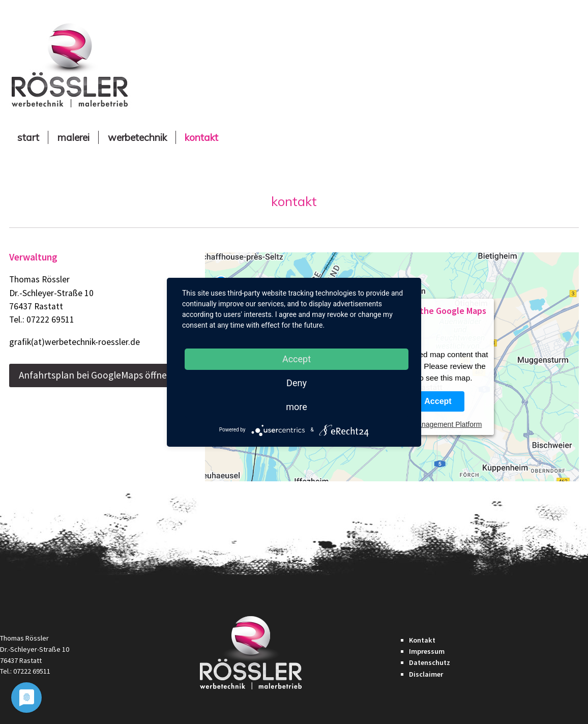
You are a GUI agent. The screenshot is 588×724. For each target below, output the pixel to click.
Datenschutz (430, 662)
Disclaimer (426, 674)
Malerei (73, 137)
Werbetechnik (137, 137)
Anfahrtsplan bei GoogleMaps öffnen (96, 375)
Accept (438, 401)
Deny (297, 383)
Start (28, 137)
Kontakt (201, 137)
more (297, 407)
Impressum (427, 651)
